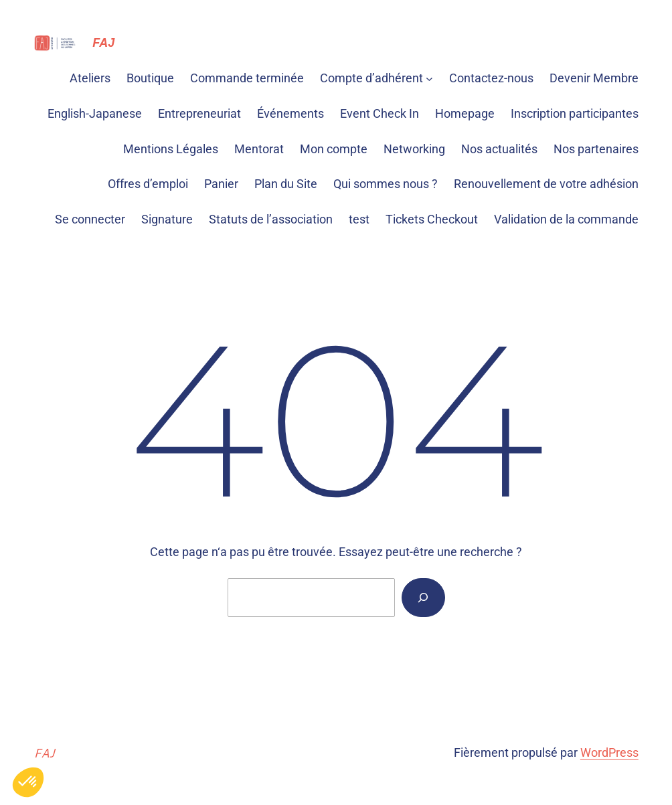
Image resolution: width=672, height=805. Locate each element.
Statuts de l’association (271, 219)
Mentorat (259, 149)
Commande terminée (247, 78)
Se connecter (90, 219)
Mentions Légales (171, 149)
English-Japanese (95, 113)
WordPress (609, 752)
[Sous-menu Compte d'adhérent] (429, 79)
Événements (290, 113)
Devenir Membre (594, 78)
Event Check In (380, 113)
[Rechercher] (423, 598)
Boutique (150, 78)
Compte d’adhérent (371, 78)
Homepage (465, 113)
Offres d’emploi (148, 184)
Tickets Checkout (432, 219)
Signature (167, 219)
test (359, 219)
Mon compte (334, 149)
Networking (414, 149)
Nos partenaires (596, 149)
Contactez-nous (491, 78)
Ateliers (90, 78)
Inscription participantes (575, 113)
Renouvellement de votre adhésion (546, 184)
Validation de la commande (566, 219)
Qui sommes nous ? (386, 184)
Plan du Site (286, 184)
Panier (221, 184)
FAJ (103, 43)
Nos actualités (499, 149)
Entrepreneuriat (199, 113)
